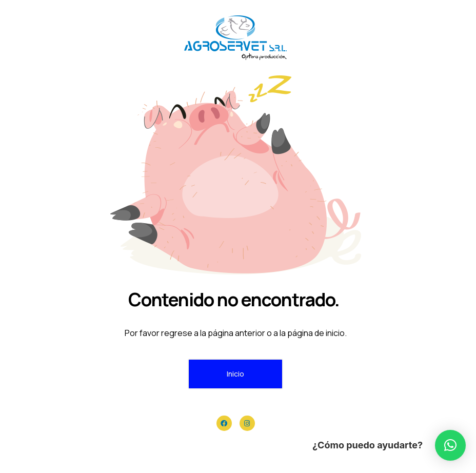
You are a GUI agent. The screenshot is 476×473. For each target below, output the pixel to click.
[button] (450, 445)
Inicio (235, 374)
